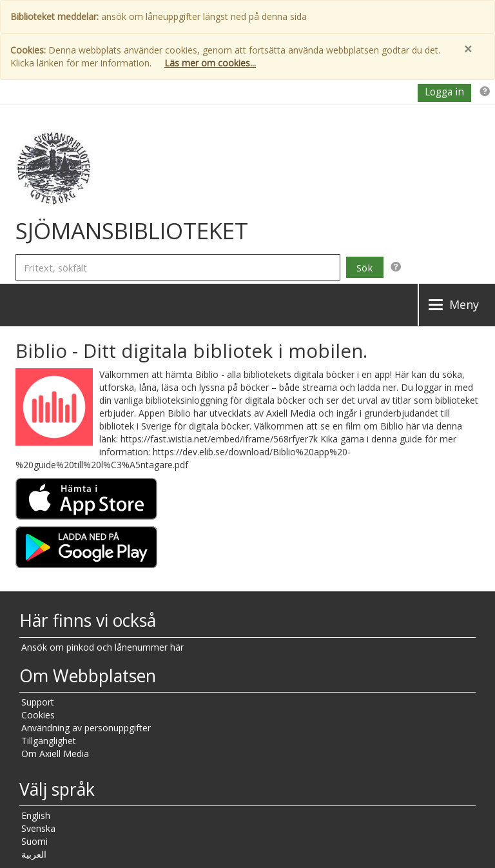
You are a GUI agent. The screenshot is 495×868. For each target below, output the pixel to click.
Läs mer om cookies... (210, 63)
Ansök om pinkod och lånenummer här (102, 647)
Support (38, 702)
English (36, 815)
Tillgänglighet (49, 741)
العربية (34, 854)
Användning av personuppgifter (86, 728)
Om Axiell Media (55, 754)
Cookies (38, 715)
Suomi (34, 841)
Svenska (38, 828)
